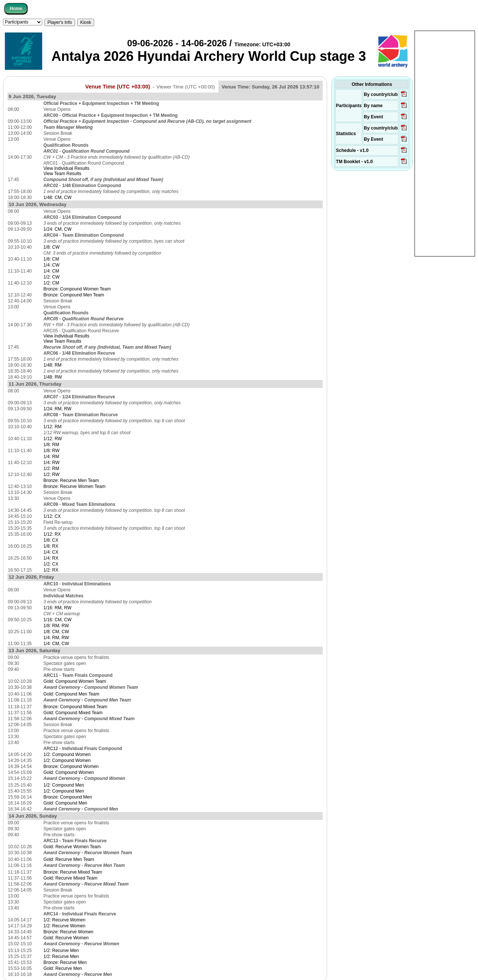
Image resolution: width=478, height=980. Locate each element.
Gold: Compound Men (65, 803)
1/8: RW (51, 451)
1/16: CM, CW (57, 620)
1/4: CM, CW (56, 644)
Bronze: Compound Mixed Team (75, 707)
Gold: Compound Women (69, 772)
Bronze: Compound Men (68, 797)
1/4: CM (51, 271)
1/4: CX (51, 552)
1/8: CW (51, 247)
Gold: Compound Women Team (75, 681)
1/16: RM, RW (57, 608)
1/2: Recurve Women (64, 920)
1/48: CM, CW (57, 197)
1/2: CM (51, 283)
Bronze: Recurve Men (65, 962)
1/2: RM (51, 469)
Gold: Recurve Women (66, 938)
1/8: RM (51, 445)
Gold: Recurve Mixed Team (70, 878)
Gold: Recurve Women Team (72, 847)
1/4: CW (51, 265)
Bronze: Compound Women (71, 766)
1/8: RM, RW (56, 626)
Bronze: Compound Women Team (77, 289)
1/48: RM (52, 365)
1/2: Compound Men (64, 785)
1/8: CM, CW (56, 632)
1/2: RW (51, 475)
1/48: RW (53, 377)
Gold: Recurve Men (63, 968)
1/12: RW (53, 439)
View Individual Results (66, 168)
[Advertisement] (445, 143)
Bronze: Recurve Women (68, 932)
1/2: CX (51, 564)
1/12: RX (52, 534)
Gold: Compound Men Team (71, 694)
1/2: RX (51, 570)
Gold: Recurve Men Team (69, 859)
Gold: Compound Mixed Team (73, 713)
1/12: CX (52, 516)
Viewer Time (186, 87)
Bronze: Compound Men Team (74, 295)
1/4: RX (51, 558)
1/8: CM (51, 259)
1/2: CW (51, 277)
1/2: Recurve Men (61, 951)
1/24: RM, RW (57, 409)
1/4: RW (51, 463)
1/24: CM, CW (57, 229)
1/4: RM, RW (56, 638)
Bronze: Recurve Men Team (71, 480)
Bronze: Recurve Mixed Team (73, 872)
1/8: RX (51, 546)
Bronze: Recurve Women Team (74, 486)
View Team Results (62, 174)
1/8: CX (51, 540)
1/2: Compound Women (67, 755)
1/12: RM (52, 427)
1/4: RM (51, 457)
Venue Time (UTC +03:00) (118, 87)
